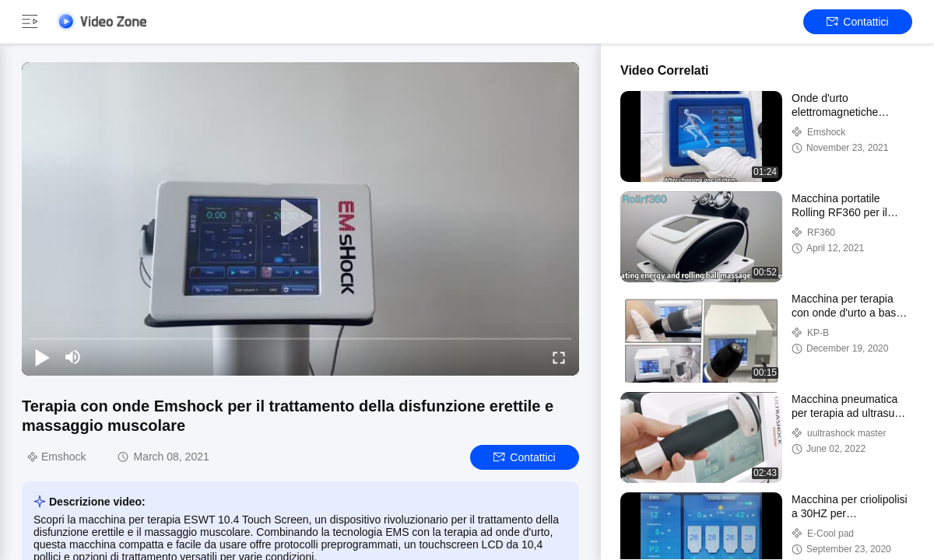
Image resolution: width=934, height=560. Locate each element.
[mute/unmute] (73, 357)
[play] (300, 219)
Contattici (857, 22)
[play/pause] (42, 357)
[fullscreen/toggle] (559, 357)
